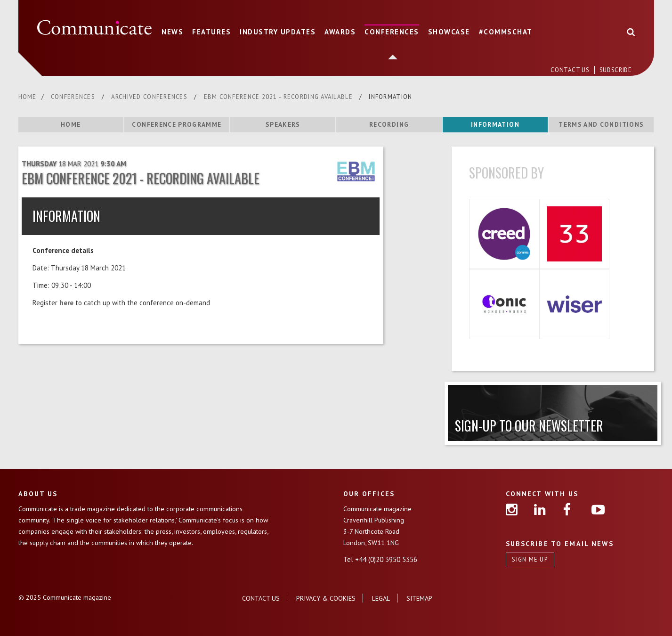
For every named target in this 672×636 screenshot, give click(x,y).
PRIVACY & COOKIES (326, 598)
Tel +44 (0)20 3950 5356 (380, 559)
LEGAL (381, 598)
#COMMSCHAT (506, 32)
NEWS (172, 32)
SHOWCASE (449, 32)
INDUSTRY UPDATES (278, 32)
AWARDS (340, 32)
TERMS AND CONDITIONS (601, 124)
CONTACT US (571, 70)
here (66, 303)
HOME (28, 97)
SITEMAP (419, 598)
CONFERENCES (392, 32)
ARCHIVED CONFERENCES (150, 97)
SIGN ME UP (530, 559)
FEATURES (211, 32)
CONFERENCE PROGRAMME (177, 124)
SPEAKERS (283, 124)
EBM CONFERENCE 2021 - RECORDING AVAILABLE (279, 97)
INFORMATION (495, 124)
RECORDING (389, 124)
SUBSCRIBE (616, 70)
